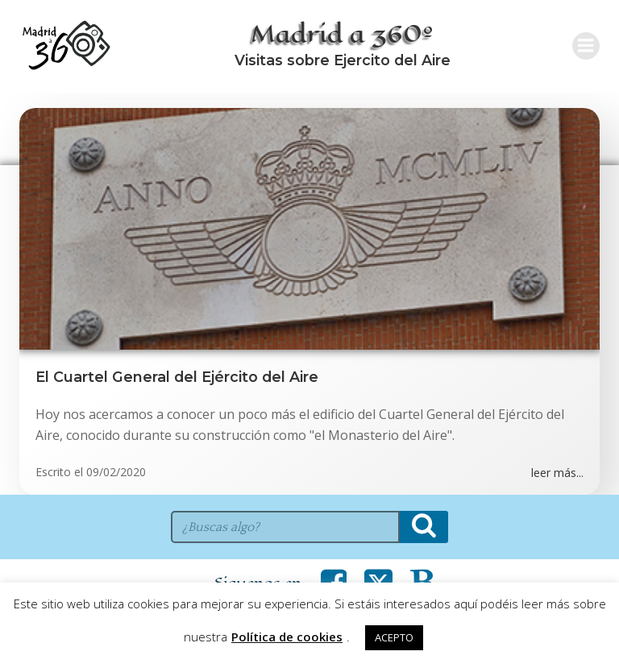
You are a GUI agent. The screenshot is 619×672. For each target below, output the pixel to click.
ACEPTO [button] (394, 637)
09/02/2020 (116, 472)
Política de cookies (287, 637)
